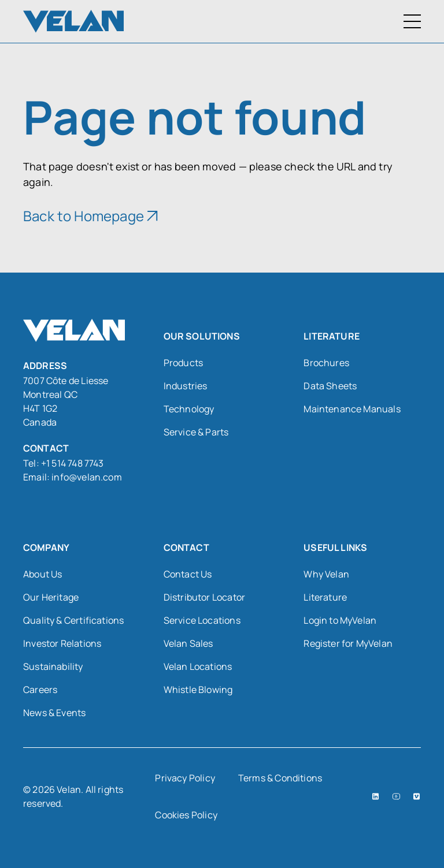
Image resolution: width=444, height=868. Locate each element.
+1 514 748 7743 (73, 463)
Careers (40, 690)
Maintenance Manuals (352, 409)
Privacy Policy (185, 778)
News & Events (54, 713)
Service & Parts (196, 432)
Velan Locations (198, 666)
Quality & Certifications (73, 620)
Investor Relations (62, 643)
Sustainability (53, 666)
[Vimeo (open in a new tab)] (417, 796)
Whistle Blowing (198, 690)
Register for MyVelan (348, 643)
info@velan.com (87, 477)
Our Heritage (51, 597)
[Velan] (73, 21)
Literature (325, 597)
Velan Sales (188, 643)
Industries (186, 386)
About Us (42, 574)
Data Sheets (330, 386)
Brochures (326, 363)
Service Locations (202, 620)
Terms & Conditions (280, 778)
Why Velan (326, 574)
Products (183, 363)
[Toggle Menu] (412, 21)
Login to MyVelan (340, 620)
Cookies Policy (186, 815)
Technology (189, 409)
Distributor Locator (204, 597)
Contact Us (188, 574)
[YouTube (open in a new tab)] (396, 796)
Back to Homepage (84, 216)
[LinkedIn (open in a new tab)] (375, 796)
